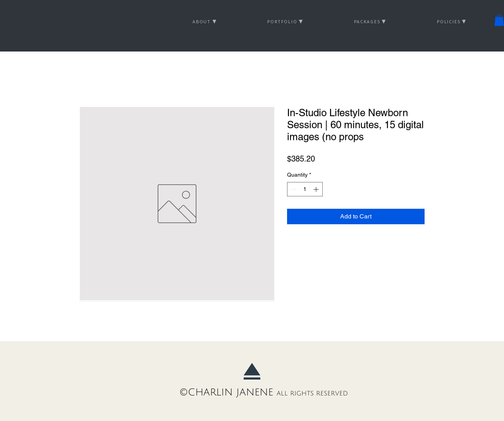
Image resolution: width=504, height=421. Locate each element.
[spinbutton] (305, 189)
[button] (499, 20)
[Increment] (317, 189)
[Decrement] (293, 189)
